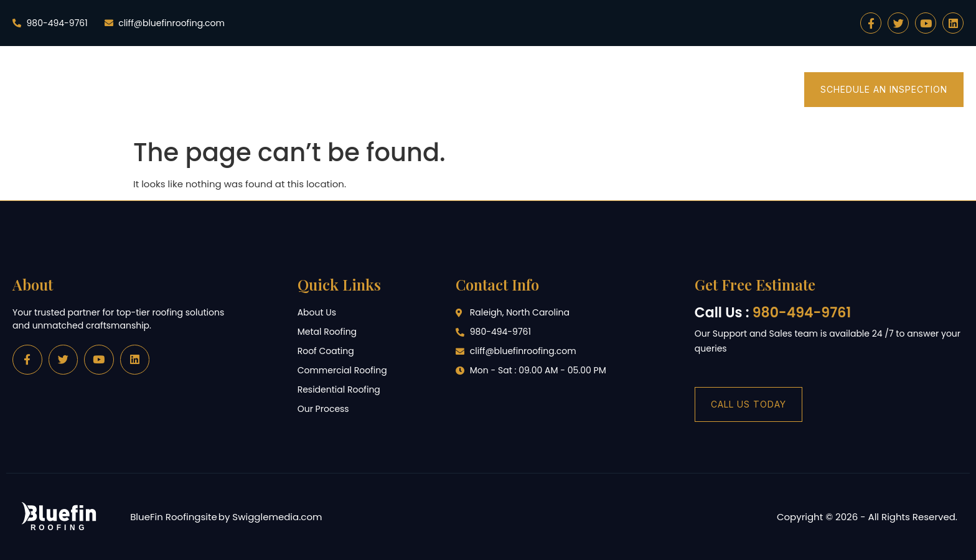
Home (326, 89)
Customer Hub (679, 89)
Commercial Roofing (556, 89)
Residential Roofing (420, 89)
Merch (762, 89)
